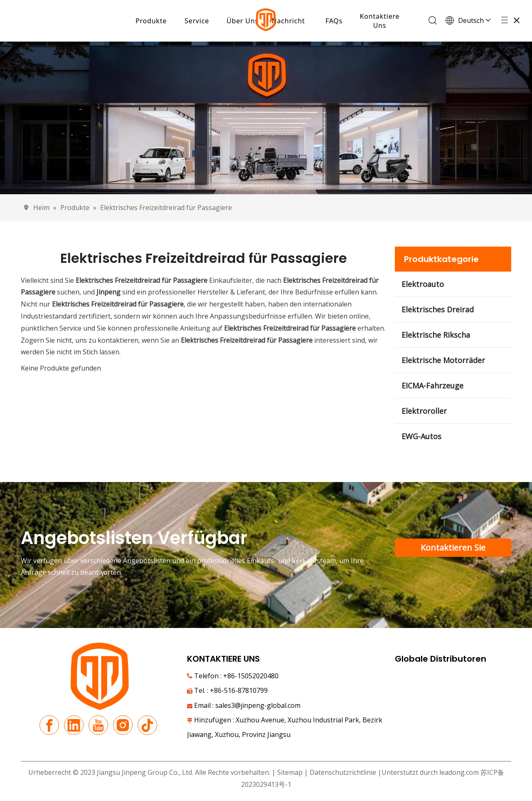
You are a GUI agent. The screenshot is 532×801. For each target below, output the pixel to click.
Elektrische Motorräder (443, 360)
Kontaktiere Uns (380, 21)
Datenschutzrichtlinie (344, 772)
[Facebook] (49, 726)
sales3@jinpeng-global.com (258, 705)
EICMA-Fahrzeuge (432, 386)
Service (197, 21)
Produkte (151, 21)
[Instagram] (123, 726)
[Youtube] (98, 726)
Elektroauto (423, 284)
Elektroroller (424, 411)
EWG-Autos (421, 436)
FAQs (334, 21)
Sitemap (290, 772)
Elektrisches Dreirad (438, 309)
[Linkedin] (74, 726)
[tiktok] (147, 726)
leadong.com (459, 772)
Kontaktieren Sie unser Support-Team (453, 549)
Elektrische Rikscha (436, 335)
